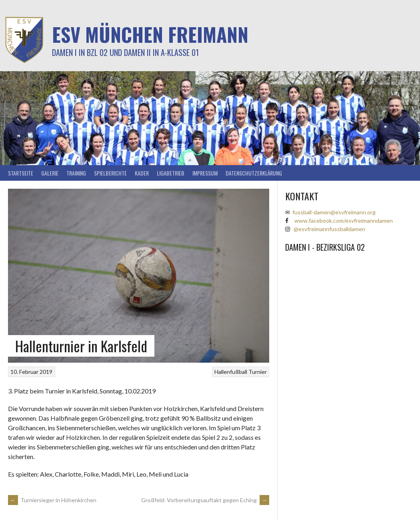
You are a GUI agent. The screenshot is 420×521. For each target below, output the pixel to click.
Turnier (258, 372)
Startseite (21, 173)
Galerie (50, 173)
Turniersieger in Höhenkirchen (52, 500)
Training (76, 173)
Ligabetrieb (171, 173)
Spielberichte (110, 173)
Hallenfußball (231, 372)
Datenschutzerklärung (254, 173)
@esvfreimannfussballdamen (329, 229)
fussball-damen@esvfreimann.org (334, 212)
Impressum (205, 173)
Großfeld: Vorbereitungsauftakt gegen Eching (205, 500)
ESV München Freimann (150, 34)
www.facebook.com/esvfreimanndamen (344, 221)
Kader (142, 173)
